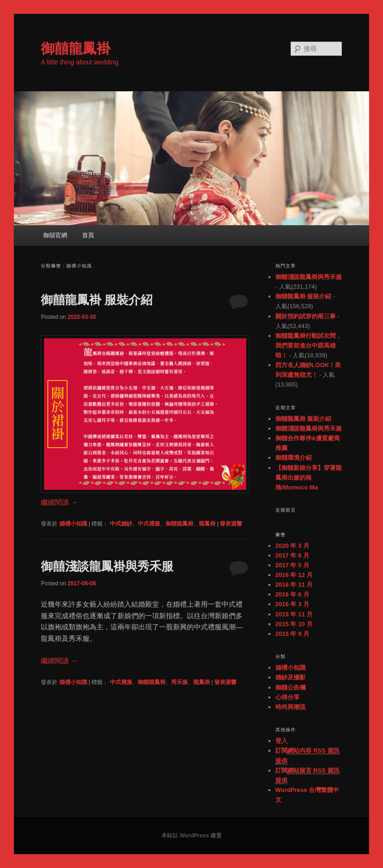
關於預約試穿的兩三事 (306, 316)
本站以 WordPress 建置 (191, 836)
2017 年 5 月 (292, 565)
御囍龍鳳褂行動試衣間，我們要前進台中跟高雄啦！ (309, 345)
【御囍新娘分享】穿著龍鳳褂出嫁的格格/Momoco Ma (309, 478)
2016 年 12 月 (294, 575)
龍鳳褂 (207, 524)
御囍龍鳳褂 (76, 48)
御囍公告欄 (290, 687)
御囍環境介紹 (294, 458)
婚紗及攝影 (290, 677)
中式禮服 (149, 524)
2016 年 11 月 (294, 585)
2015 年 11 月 (294, 614)
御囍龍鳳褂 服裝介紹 (97, 300)
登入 (281, 741)
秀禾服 (179, 682)
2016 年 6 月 (292, 594)
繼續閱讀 (59, 502)
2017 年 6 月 (292, 555)
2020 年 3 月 (292, 546)
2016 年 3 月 (292, 604)
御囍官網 (55, 235)
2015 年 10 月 (294, 624)
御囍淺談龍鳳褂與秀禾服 (107, 566)
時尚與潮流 (290, 707)
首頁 (88, 235)
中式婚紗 (121, 524)
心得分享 (287, 697)
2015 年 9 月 (292, 634)
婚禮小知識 (73, 524)
